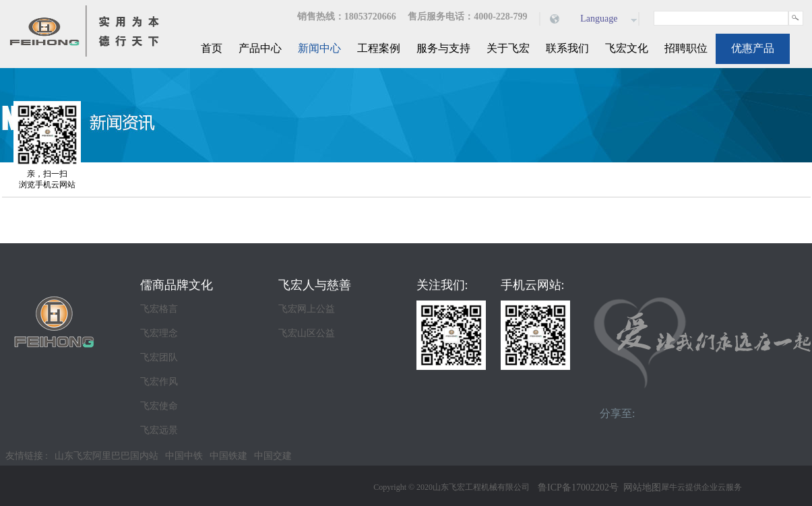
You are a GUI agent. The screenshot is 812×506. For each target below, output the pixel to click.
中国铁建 (228, 456)
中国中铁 (184, 456)
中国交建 (273, 456)
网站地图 (640, 487)
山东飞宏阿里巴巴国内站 (106, 456)
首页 (212, 48)
